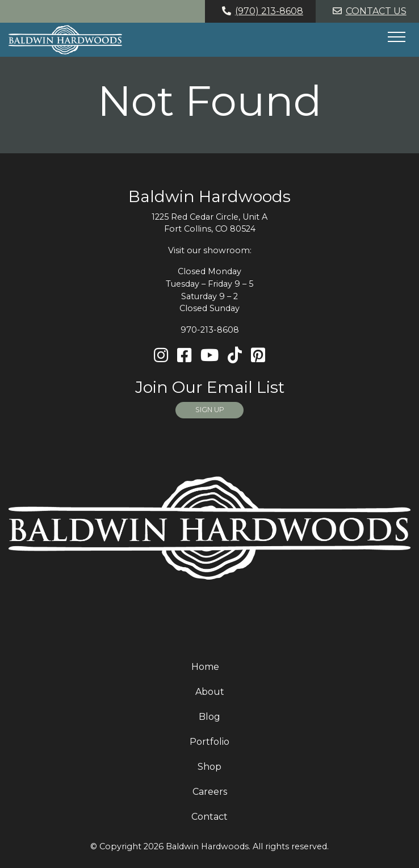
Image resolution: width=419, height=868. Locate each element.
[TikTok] (235, 356)
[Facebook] (184, 356)
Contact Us (368, 11)
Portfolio (209, 742)
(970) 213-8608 (261, 11)
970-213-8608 (210, 330)
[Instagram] (161, 356)
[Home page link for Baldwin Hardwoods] (65, 40)
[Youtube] (209, 356)
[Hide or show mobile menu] (396, 37)
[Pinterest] (258, 356)
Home (205, 667)
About (210, 692)
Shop (209, 767)
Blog (209, 717)
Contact (209, 817)
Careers (210, 792)
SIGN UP (210, 410)
